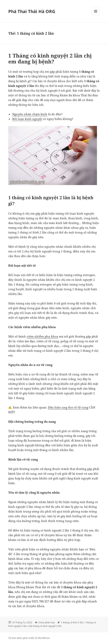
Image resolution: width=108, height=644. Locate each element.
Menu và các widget (96, 15)
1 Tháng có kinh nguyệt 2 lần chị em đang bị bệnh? (50, 59)
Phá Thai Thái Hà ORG (32, 11)
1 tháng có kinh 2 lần (72, 622)
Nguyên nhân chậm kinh (30, 114)
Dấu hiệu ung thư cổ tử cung (68, 407)
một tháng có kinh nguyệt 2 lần (45, 626)
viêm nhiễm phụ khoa (42, 336)
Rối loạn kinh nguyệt (27, 119)
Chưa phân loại (47, 622)
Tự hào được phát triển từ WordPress (29, 638)
